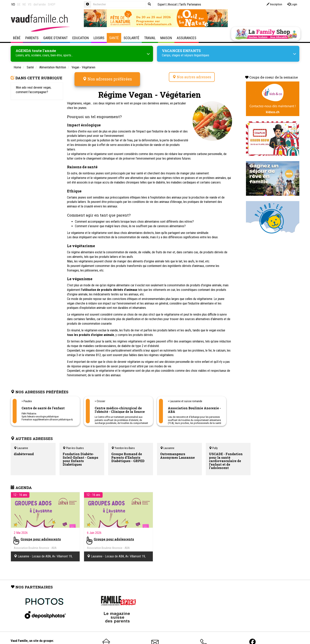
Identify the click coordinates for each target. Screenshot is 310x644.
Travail (150, 38)
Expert (162, 4)
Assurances (187, 38)
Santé (114, 38)
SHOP (52, 4)
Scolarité (131, 38)
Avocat (172, 4)
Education (81, 38)
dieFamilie (40, 4)
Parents (32, 38)
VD (13, 4)
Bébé (17, 38)
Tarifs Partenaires (190, 4)
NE (24, 4)
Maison (166, 38)
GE (19, 4)
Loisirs (99, 38)
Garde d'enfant (55, 38)
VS (30, 4)
